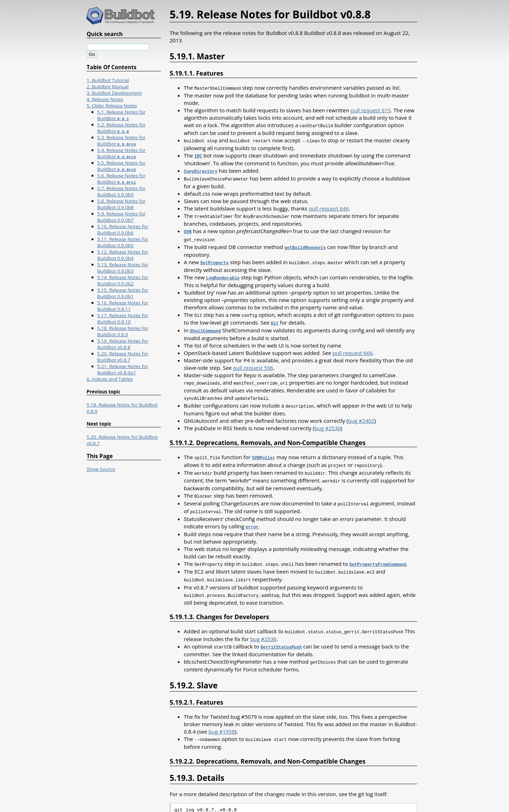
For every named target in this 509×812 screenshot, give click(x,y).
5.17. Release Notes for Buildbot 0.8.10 (123, 319)
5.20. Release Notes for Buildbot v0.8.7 (123, 357)
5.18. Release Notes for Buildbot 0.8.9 (123, 331)
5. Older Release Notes (112, 106)
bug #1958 (222, 719)
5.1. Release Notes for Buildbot (121, 115)
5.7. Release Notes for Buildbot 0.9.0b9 (121, 191)
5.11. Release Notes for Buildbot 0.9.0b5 (123, 242)
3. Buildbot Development (114, 93)
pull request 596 (253, 362)
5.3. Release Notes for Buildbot (121, 141)
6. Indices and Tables (110, 379)
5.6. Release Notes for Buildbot (121, 179)
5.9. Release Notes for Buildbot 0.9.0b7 (121, 217)
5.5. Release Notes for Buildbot (121, 166)
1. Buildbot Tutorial (108, 80)
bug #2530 (327, 421)
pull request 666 (353, 347)
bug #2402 (361, 414)
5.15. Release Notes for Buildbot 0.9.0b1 (123, 293)
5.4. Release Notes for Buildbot (121, 153)
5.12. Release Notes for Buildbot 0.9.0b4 (123, 255)
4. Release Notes (105, 99)
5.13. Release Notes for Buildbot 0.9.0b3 (123, 268)
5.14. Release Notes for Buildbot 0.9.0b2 (123, 280)
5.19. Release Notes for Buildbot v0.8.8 (123, 344)
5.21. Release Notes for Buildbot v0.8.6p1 (123, 369)
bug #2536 (263, 627)
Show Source (101, 469)
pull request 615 (371, 110)
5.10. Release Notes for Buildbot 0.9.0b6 (123, 230)
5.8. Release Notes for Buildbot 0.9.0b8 (121, 204)
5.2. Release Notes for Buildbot (121, 128)
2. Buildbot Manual (108, 87)
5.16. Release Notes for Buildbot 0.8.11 (123, 306)
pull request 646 (329, 206)
